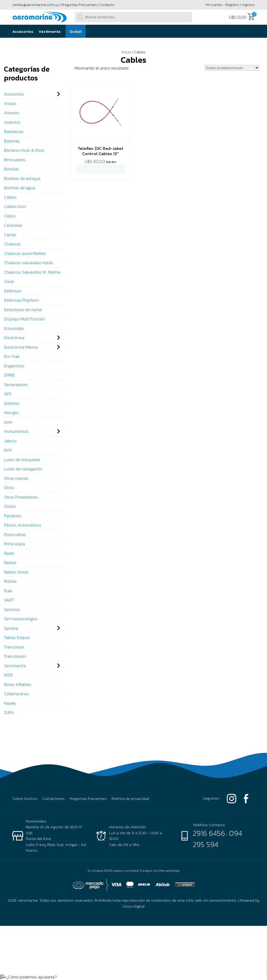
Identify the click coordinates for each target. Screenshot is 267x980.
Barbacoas (14, 131)
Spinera (11, 628)
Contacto (107, 5)
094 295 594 (217, 839)
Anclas (10, 103)
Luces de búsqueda (22, 459)
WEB (8, 675)
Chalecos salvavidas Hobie (28, 263)
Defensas (13, 291)
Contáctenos (54, 799)
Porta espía (14, 544)
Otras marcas (16, 478)
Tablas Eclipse (17, 637)
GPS (8, 394)
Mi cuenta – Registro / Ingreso (230, 5)
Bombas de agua (20, 188)
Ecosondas (14, 328)
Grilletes (12, 403)
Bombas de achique (22, 178)
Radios (10, 562)
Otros (9, 488)
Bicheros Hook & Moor (24, 150)
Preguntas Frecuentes (79, 5)
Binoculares (15, 160)
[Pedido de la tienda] (232, 68)
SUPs (9, 712)
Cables (10, 197)
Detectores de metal (23, 309)
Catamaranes (16, 694)
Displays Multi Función (24, 319)
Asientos (12, 122)
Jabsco (10, 441)
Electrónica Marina (21, 347)
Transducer (14, 647)
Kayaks (10, 703)
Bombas (11, 169)
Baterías (12, 141)
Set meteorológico (21, 619)
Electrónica (14, 338)
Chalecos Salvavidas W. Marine (32, 272)
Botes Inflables (18, 684)
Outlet (76, 31)
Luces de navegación (23, 469)
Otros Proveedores (21, 497)
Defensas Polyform (21, 300)
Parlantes (13, 516)
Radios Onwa (16, 572)
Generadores (16, 384)
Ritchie (10, 581)
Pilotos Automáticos (23, 525)
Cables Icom (15, 206)
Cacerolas (13, 225)
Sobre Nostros (25, 799)
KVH (8, 450)
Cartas (10, 235)
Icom (8, 422)
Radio (9, 553)
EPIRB (9, 375)
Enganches (14, 366)
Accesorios (23, 31)
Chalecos (12, 244)
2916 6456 (209, 833)
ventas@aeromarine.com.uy (36, 5)
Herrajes (11, 413)
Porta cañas (15, 534)
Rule (8, 591)
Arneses (12, 113)
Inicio (126, 52)
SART (9, 600)
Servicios (12, 609)
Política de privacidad (130, 799)
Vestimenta (50, 31)
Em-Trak (12, 356)
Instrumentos (16, 431)
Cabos (10, 216)
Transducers (15, 656)
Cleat (9, 281)
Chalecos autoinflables (25, 253)
